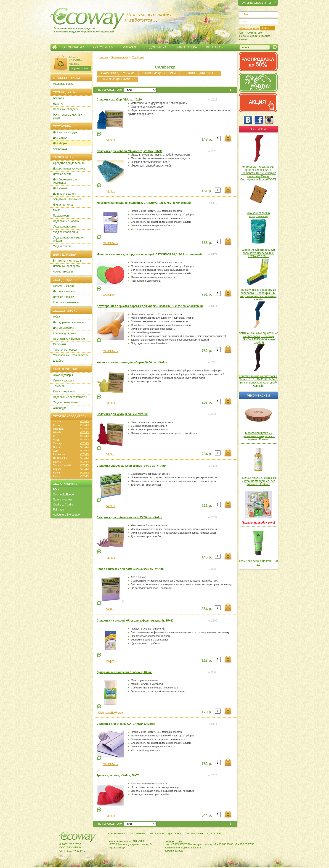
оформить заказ (79, 68)
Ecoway (57, 425)
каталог (85, 421)
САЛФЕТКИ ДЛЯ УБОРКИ (118, 73)
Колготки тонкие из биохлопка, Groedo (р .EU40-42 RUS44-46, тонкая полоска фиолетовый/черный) (259, 381)
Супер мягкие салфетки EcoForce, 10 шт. (124, 672)
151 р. (207, 191)
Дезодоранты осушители (69, 322)
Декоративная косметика (69, 169)
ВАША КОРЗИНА (75, 58)
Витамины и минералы (68, 261)
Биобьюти (59, 454)
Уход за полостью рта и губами (68, 239)
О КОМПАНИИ (73, 47)
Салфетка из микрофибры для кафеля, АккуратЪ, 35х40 (135, 621)
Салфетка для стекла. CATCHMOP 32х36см (126, 724)
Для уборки (60, 143)
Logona (57, 469)
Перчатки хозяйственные (69, 339)
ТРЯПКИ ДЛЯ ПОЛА (200, 73)
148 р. (207, 139)
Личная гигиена (63, 205)
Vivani (57, 440)
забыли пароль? (249, 28)
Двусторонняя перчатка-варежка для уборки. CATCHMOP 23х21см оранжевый (150, 306)
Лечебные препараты (67, 266)
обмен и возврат (174, 851)
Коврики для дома (65, 333)
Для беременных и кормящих (65, 181)
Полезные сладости (66, 109)
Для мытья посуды (65, 132)
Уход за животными (65, 402)
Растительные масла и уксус (68, 116)
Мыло (57, 210)
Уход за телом (62, 246)
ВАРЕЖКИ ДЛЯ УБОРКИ (118, 79)
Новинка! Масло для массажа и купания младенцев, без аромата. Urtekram (258, 481)
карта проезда (117, 847)
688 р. (207, 243)
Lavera (57, 462)
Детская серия (62, 174)
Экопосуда (60, 408)
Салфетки (138, 57)
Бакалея (58, 98)
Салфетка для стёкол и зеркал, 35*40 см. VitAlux (129, 517)
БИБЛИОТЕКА (186, 47)
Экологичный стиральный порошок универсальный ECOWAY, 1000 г (258, 253)
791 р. (207, 294)
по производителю (110, 90)
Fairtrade (58, 510)
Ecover (57, 436)
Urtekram (58, 429)
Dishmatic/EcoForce (110, 713)
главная (103, 57)
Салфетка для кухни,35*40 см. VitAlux (122, 414)
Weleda (57, 432)
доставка (175, 833)
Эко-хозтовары (120, 57)
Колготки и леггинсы (66, 302)
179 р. (207, 712)
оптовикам (137, 833)
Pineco (57, 476)
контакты (214, 833)
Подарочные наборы (66, 221)
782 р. (207, 351)
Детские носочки (64, 297)
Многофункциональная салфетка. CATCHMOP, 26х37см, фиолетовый (144, 203)
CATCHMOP (111, 243)
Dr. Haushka (60, 458)
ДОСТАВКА (158, 47)
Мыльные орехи (63, 84)
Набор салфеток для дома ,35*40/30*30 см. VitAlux (130, 569)
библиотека (194, 833)
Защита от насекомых (67, 199)
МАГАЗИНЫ (131, 47)
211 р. (207, 506)
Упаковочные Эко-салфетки (71, 355)
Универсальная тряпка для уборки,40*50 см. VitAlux (132, 363)
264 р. (207, 454)
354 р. (207, 609)
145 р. (207, 557)
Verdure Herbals (62, 465)
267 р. (207, 402)
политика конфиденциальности (183, 847)
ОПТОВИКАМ (103, 47)
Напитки (58, 104)
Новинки (258, 129)
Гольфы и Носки (63, 286)
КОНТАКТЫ (215, 47)
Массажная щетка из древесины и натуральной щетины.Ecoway (258, 436)
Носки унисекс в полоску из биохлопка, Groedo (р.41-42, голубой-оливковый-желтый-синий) (258, 295)
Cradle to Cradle (63, 505)
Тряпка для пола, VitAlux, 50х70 (118, 775)
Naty (56, 451)
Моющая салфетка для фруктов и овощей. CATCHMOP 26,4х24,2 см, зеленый (149, 254)
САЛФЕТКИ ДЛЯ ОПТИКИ (159, 73)
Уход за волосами (64, 227)
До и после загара (65, 194)
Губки (57, 317)
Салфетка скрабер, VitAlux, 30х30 (119, 100)
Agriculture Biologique (66, 515)
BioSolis (58, 447)
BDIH (56, 490)
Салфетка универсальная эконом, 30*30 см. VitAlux (131, 466)
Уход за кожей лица (65, 232)
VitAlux (110, 140)
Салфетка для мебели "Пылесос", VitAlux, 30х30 (130, 151)
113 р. (207, 660)
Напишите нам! (174, 841)
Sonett (57, 473)
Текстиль (59, 386)
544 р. (207, 815)
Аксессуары (61, 149)
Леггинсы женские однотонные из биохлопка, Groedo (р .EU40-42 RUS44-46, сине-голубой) (259, 338)
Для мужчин (61, 188)
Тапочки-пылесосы (65, 350)
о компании (117, 833)
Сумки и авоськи (64, 381)
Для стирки (60, 138)
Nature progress (63, 500)
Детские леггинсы (64, 291)
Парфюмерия (62, 216)
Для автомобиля (64, 328)
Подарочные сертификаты (70, 397)
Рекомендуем (258, 396)
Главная (54, 47)
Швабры (58, 361)
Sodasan (58, 421)
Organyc (58, 443)
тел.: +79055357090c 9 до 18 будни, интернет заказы (254, 36)
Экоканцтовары (63, 375)
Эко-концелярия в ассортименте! (258, 215)
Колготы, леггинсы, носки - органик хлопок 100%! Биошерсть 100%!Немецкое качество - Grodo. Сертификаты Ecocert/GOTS (258, 173)
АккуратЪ (111, 661)
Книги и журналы (64, 392)
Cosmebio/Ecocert (64, 495)
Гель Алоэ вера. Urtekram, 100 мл (259, 563)
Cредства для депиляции (69, 163)
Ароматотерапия (64, 272)
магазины (157, 833)
